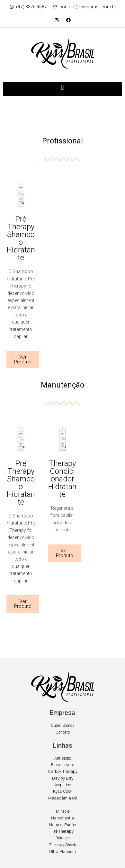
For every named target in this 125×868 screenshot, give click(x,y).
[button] (62, 88)
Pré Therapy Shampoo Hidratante (21, 238)
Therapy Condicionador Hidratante (62, 479)
